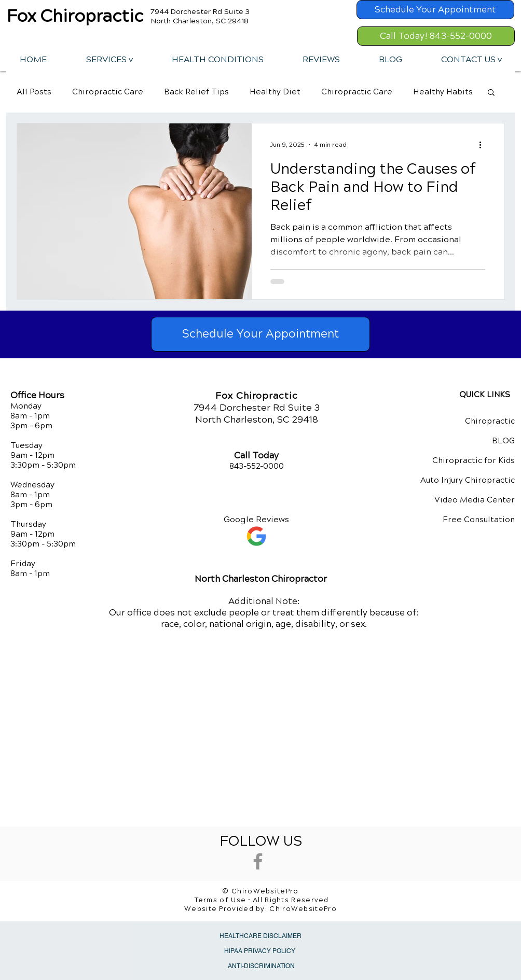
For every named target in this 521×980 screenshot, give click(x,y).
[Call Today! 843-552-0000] (436, 36)
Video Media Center (475, 500)
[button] (109, 59)
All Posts (34, 92)
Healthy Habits (443, 92)
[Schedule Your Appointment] (435, 10)
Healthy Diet (275, 92)
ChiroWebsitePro (303, 909)
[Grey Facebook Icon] (258, 861)
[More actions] (484, 145)
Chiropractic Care (108, 92)
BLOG (503, 441)
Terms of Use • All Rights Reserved (262, 900)
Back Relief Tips (196, 92)
